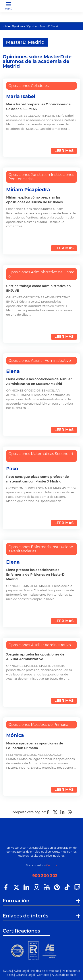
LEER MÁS (64, 151)
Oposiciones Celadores (29, 86)
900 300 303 (45, 876)
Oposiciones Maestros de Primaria (38, 725)
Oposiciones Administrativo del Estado (41, 274)
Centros (52, 865)
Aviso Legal (21, 971)
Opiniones (18, 26)
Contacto (43, 975)
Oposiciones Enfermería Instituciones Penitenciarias (41, 549)
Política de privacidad (45, 971)
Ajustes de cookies (64, 975)
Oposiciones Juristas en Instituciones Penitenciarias (41, 177)
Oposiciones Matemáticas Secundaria (41, 456)
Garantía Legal (25, 975)
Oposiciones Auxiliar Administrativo (40, 361)
